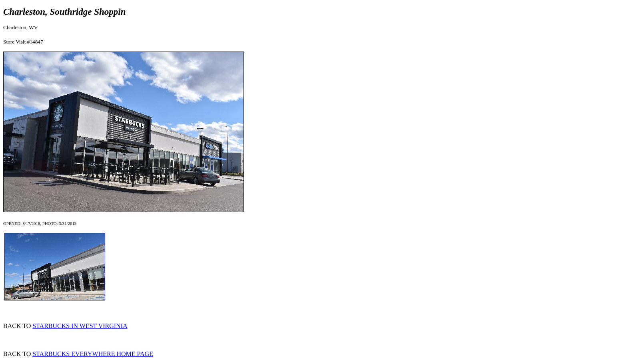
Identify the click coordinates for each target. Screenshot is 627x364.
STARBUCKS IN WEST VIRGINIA (80, 326)
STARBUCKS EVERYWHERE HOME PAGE (93, 354)
